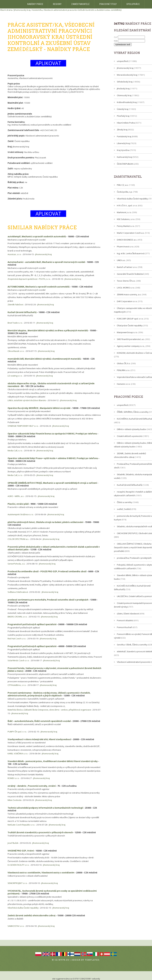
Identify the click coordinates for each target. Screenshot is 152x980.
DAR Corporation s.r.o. (127, 301)
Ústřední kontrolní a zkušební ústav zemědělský (100, 10)
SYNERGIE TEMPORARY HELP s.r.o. (23, 426)
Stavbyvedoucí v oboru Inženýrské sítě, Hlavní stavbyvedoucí (39, 739)
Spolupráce (133, 4)
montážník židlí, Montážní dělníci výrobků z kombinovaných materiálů (44, 359)
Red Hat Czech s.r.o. (17, 639)
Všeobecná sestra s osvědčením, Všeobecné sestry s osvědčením (41, 873)
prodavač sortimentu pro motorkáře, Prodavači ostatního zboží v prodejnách (48, 600)
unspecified (122, 61)
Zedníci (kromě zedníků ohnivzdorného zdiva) (32, 916)
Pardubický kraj (124, 136)
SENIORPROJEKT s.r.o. (17, 883)
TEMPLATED (92, 960)
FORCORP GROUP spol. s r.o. (130, 319)
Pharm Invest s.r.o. (125, 247)
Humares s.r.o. (124, 384)
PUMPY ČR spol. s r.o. (17, 732)
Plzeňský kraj (123, 116)
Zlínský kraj (122, 130)
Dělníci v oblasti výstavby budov (132, 429)
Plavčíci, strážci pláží (18, 504)
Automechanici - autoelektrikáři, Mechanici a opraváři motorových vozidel (46, 262)
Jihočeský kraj (123, 89)
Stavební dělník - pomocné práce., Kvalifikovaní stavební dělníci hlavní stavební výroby (53, 761)
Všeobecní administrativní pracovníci (134, 662)
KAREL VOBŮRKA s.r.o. (18, 754)
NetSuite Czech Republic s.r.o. (21, 825)
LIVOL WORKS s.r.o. (126, 288)
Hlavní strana (6, 10)
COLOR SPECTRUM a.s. (18, 539)
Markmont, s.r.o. (124, 212)
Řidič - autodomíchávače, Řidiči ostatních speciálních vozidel (39, 721)
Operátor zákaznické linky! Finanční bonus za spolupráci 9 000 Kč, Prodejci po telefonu (52, 434)
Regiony (57, 4)
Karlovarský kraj (124, 157)
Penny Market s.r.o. (126, 226)
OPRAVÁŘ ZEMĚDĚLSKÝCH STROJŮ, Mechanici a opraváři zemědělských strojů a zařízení (52, 483)
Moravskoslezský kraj (127, 75)
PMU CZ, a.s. (123, 185)
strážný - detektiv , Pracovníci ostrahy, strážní (32, 786)
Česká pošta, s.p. (125, 192)
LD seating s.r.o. (15, 376)
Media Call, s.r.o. (15, 451)
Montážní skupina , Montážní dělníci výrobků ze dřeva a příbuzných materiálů (48, 331)
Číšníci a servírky (124, 502)
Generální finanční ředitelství (130, 274)
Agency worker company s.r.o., (131, 346)
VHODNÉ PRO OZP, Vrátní (21, 851)
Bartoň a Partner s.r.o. (127, 267)
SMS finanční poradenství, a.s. (131, 339)
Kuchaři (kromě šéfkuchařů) (22, 312)
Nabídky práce (35, 4)
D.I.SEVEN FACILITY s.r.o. (18, 865)
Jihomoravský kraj (22, 10)
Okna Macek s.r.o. (16, 351)
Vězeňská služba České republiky (23, 908)
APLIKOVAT (48, 63)
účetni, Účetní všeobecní (128, 614)
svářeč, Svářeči (124, 509)
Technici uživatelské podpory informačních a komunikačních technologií (45, 808)
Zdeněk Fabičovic (16, 305)
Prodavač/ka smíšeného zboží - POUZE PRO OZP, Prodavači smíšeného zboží (47, 571)
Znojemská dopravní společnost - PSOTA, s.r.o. (29, 279)
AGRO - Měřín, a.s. (16, 496)
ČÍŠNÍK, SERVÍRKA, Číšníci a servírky (133, 412)
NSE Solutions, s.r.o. (126, 219)
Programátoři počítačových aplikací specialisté (32, 624)
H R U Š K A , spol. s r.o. (127, 205)
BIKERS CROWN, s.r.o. (17, 617)
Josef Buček (13, 843)
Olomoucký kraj (124, 95)
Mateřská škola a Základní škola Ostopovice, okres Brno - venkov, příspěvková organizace (49, 710)
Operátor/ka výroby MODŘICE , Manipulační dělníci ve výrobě (39, 408)
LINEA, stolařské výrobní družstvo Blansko (27, 400)
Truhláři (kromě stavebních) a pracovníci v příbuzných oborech (40, 832)
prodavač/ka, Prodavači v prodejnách (134, 558)
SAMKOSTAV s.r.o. (16, 926)
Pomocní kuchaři (124, 627)
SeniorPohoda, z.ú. (16, 564)
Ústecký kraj (123, 109)
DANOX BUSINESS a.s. (127, 240)
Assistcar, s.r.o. (14, 254)
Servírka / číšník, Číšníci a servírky (132, 645)
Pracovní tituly (108, 4)
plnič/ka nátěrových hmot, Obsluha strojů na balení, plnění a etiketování (45, 522)
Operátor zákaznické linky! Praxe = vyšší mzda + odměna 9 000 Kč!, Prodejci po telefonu (53, 458)
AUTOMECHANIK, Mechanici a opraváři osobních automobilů (39, 287)
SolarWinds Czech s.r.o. (18, 660)
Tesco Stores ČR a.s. (126, 281)
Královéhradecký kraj (127, 102)
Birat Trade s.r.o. (15, 323)
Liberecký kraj (123, 143)
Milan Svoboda (15, 800)
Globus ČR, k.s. (124, 363)
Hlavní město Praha (126, 123)
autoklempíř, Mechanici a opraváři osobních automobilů (37, 237)
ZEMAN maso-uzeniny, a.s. (129, 294)
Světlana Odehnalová (18, 592)
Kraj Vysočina (123, 150)
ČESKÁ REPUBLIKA (125, 164)
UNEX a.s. (121, 260)
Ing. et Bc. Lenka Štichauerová (131, 253)
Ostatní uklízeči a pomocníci (130, 436)
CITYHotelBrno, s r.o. (17, 685)
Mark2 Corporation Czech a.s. (131, 233)
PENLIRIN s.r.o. (123, 370)
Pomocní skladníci (125, 620)
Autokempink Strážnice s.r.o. (21, 514)
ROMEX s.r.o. (13, 778)
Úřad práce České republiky (130, 326)
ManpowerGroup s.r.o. (127, 332)
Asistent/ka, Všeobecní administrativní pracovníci (55, 10)
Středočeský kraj (125, 82)
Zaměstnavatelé (80, 4)
